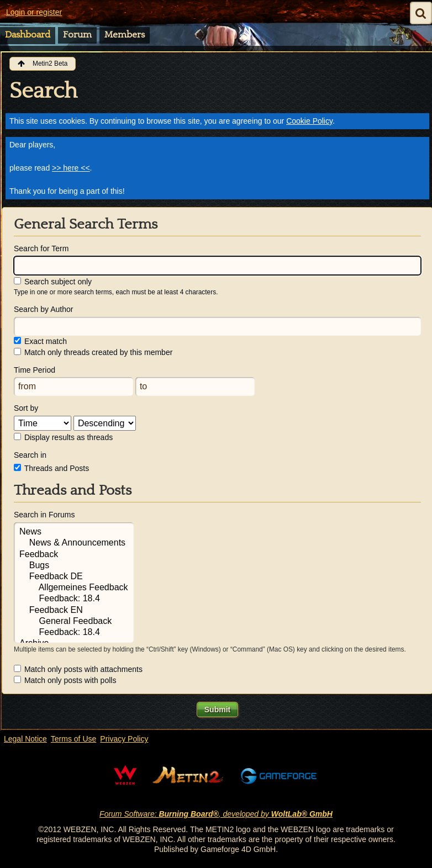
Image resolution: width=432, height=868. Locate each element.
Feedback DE (74, 577)
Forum (77, 35)
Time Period (35, 370)
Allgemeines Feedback (74, 588)
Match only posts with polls (65, 680)
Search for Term (41, 248)
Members (125, 35)
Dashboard (28, 35)
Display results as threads (63, 437)
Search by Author (43, 309)
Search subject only (53, 282)
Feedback (74, 555)
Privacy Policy (124, 739)
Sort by (26, 408)
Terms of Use (73, 739)
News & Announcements (74, 543)
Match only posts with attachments (78, 669)
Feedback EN (74, 611)
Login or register (34, 12)
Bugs (74, 566)
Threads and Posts (51, 468)
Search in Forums (44, 515)
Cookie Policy (309, 121)
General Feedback (74, 622)
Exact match (40, 341)
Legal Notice (25, 739)
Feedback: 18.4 (74, 599)
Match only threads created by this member (93, 352)
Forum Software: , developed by (216, 814)
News (74, 532)
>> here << (71, 168)
